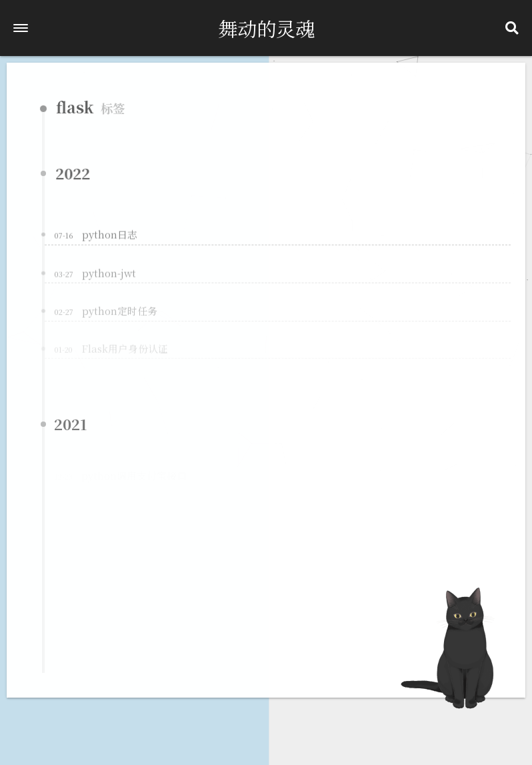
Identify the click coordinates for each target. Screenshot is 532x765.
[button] (21, 28)
